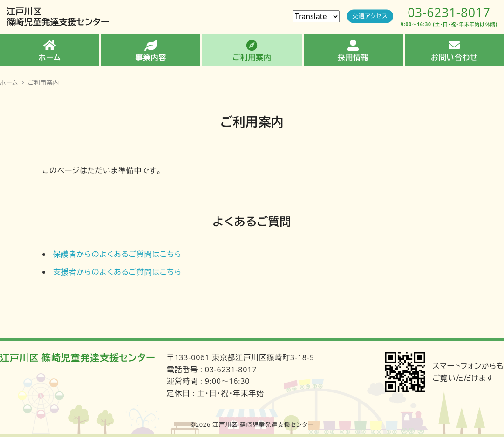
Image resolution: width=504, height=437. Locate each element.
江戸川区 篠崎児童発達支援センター (78, 358)
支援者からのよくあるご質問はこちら (117, 272)
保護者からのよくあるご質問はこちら (117, 254)
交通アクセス (370, 16)
